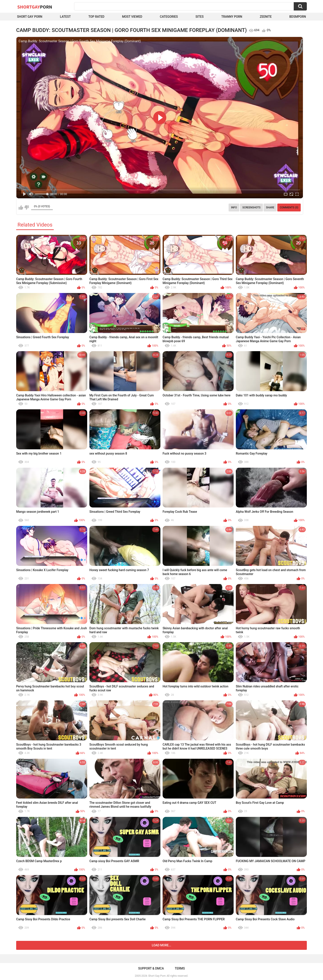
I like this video (21, 208)
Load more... (162, 945)
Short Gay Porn (30, 17)
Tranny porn (232, 17)
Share (270, 208)
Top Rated (96, 17)
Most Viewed (132, 17)
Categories (169, 17)
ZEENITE (266, 17)
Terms (180, 968)
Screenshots (251, 208)
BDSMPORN (298, 17)
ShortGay (35, 7)
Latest (65, 17)
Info (234, 208)
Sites (200, 17)
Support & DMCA (151, 968)
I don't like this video (27, 208)
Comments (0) (289, 208)
